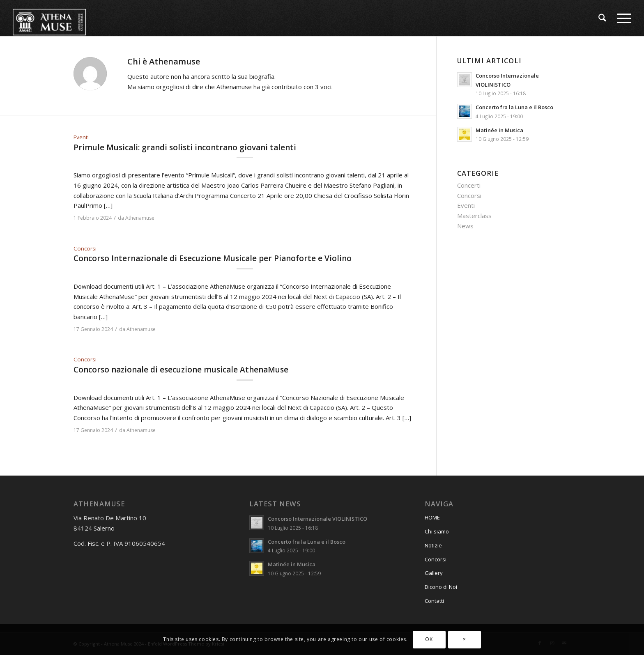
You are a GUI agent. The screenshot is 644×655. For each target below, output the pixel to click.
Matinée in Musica (499, 130)
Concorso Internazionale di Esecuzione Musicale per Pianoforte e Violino (213, 258)
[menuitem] (602, 18)
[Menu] (621, 18)
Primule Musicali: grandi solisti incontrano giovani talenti (185, 147)
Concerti (469, 185)
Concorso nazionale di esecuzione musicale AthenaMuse (181, 370)
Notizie (433, 545)
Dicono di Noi (441, 587)
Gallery (434, 573)
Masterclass (474, 216)
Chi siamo (437, 531)
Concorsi (85, 248)
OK (429, 639)
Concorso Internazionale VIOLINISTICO (317, 519)
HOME (432, 517)
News (465, 226)
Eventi (81, 137)
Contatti (434, 601)
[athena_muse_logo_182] (49, 18)
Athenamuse (140, 218)
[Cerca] (602, 18)
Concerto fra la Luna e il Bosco (514, 107)
